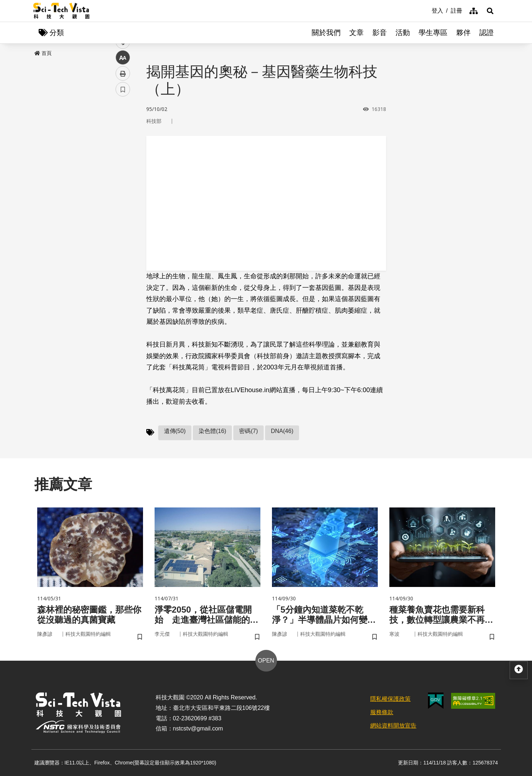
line (120, 170)
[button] (490, 11)
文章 (356, 33)
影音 (380, 33)
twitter (123, 154)
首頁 (43, 53)
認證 (486, 33)
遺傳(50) (175, 431)
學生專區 (433, 33)
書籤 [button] (123, 218)
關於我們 (326, 33)
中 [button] (123, 186)
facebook (123, 138)
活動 (403, 33)
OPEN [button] (266, 661)
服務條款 (382, 712)
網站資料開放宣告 (393, 726)
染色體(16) (212, 431)
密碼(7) (248, 431)
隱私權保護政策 (390, 699)
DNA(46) (282, 431)
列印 (123, 202)
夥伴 (463, 33)
